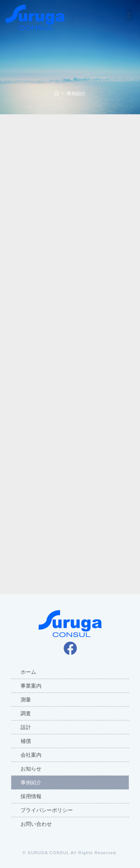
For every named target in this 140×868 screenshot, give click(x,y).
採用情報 (31, 796)
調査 (26, 713)
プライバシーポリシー (47, 810)
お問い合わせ (36, 824)
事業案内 (31, 686)
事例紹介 (31, 782)
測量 (26, 700)
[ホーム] (57, 93)
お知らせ (31, 769)
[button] (129, 15)
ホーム (28, 672)
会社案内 (31, 755)
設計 (26, 727)
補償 (26, 741)
